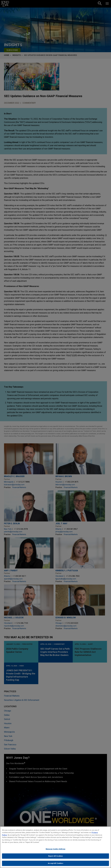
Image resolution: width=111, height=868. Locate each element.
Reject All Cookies (55, 858)
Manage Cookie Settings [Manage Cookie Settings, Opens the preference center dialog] (55, 851)
